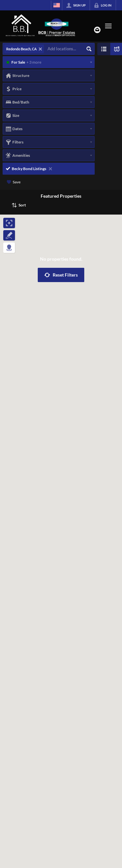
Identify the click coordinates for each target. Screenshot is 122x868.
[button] (61, 275)
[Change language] (57, 5)
